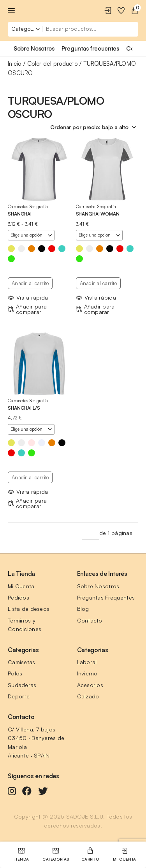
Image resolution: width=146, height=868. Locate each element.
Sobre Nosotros (98, 586)
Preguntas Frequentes (106, 597)
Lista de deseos (29, 609)
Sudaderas (22, 685)
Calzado (88, 696)
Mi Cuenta (21, 586)
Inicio (15, 64)
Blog (83, 609)
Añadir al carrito (30, 283)
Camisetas (22, 662)
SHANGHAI (20, 214)
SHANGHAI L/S (24, 408)
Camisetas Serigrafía (28, 207)
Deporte (19, 696)
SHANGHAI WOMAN (98, 214)
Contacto (90, 620)
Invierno (87, 673)
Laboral (87, 662)
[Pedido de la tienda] (94, 127)
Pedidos (18, 597)
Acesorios (90, 685)
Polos (15, 673)
